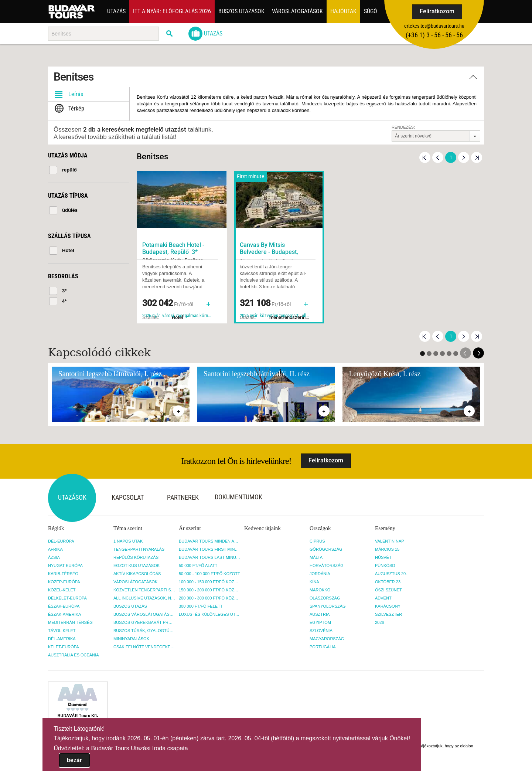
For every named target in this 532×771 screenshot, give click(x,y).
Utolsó (477, 157)
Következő (464, 157)
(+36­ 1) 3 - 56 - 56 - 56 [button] (434, 35)
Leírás (67, 94)
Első (425, 157)
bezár (74, 760)
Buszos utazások (241, 11)
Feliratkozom (437, 11)
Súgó (371, 11)
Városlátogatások (297, 11)
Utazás (116, 11)
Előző (438, 157)
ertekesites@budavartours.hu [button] (434, 26)
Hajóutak (343, 11)
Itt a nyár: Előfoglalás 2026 (172, 11)
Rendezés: (403, 127)
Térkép (68, 109)
